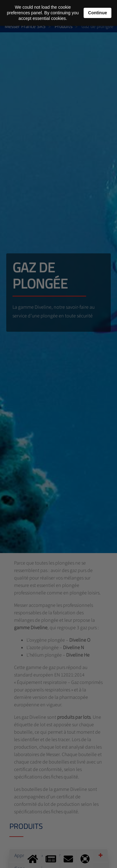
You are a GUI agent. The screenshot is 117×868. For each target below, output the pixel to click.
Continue (97, 13)
